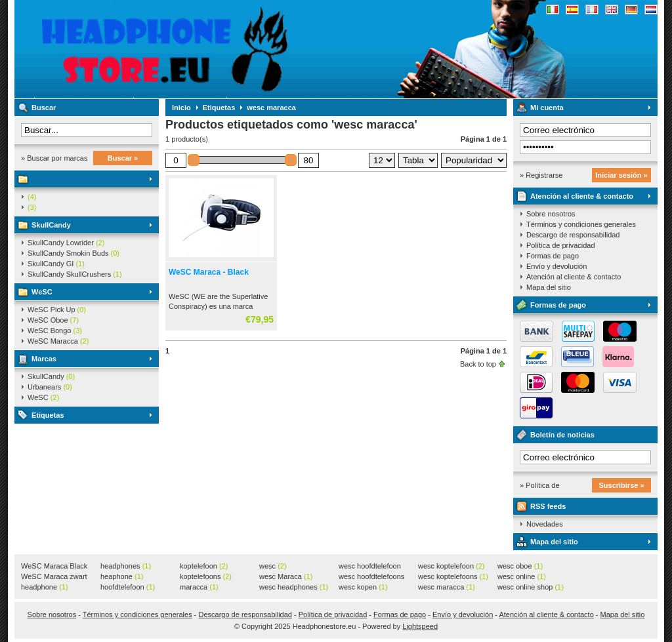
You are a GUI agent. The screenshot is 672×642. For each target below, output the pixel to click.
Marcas (44, 359)
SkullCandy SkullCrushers (75, 274)
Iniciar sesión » (621, 175)
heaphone (122, 576)
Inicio (181, 108)
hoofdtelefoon (128, 587)
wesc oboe (520, 566)
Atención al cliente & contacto (582, 196)
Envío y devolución (556, 266)
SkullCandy (51, 225)
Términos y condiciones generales (581, 224)
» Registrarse (541, 175)
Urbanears (50, 387)
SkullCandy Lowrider (66, 243)
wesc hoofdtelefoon (370, 567)
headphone (45, 587)
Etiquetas (48, 415)
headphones (126, 566)
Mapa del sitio (549, 287)
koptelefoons (206, 576)
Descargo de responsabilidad (573, 235)
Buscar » (123, 158)
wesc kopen (363, 587)
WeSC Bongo (55, 331)
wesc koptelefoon (451, 566)
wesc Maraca (286, 576)
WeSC (42, 292)
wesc (273, 566)
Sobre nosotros (551, 214)
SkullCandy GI (56, 264)
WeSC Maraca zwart (54, 577)
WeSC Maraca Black (54, 567)
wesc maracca (271, 108)
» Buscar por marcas (54, 158)
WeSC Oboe (53, 320)
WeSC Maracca (58, 341)
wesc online (522, 576)
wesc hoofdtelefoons (371, 577)
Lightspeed (420, 626)
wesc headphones (294, 587)
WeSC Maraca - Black (209, 272)
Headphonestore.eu (188, 49)
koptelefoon (204, 566)
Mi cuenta (547, 108)
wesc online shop (531, 587)
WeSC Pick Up (57, 310)
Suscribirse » (621, 485)
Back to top (478, 364)
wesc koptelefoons (453, 576)
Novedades (545, 524)
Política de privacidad (561, 245)
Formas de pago (553, 256)
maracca (199, 587)
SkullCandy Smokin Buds (73, 253)
